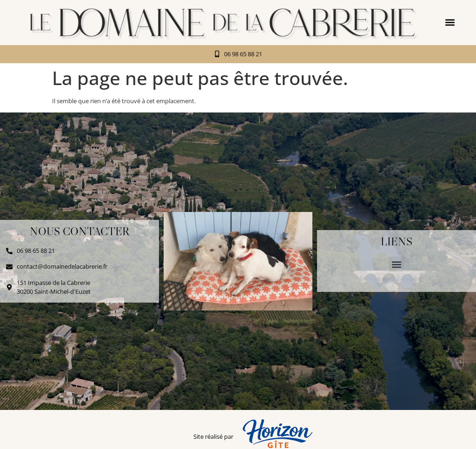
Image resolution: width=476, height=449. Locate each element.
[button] (450, 23)
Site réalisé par (213, 436)
